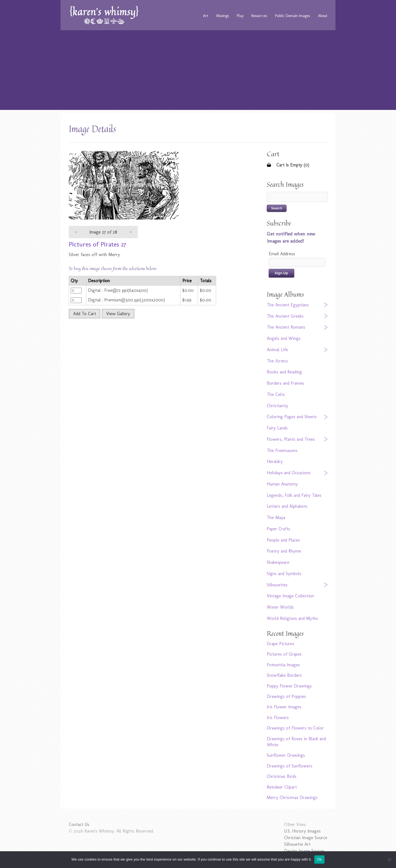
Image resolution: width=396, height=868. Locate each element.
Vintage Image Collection (290, 596)
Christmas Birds (282, 776)
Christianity (277, 406)
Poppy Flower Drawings (289, 686)
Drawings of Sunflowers (290, 766)
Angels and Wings (284, 338)
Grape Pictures (280, 644)
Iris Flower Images (284, 707)
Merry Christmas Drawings (292, 798)
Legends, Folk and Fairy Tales (294, 495)
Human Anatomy (282, 484)
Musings (222, 16)
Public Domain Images (292, 16)
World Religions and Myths (292, 618)
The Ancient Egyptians (288, 305)
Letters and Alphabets (287, 506)
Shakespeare (278, 562)
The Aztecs (277, 361)
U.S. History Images (302, 831)
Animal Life (277, 350)
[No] (389, 859)
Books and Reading (284, 372)
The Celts (276, 394)
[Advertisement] (198, 71)
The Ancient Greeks (285, 316)
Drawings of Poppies (286, 696)
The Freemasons (282, 450)
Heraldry (275, 461)
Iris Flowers (278, 718)
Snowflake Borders (284, 675)
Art (206, 16)
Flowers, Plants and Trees (291, 439)
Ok (319, 859)
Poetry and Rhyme (284, 551)
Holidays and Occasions (289, 473)
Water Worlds (280, 607)
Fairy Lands (277, 428)
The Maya (276, 518)
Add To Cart (85, 314)
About (323, 16)
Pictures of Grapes (284, 654)
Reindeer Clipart (282, 787)
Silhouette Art (297, 844)
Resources (259, 16)
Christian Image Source (306, 838)
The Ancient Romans (286, 327)
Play (240, 16)
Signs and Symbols (284, 574)
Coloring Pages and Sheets (292, 417)
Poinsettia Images (283, 665)
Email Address (282, 254)
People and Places (283, 540)
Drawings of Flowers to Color (295, 728)
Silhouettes (277, 585)
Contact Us (79, 824)
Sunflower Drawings (286, 755)
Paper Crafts (278, 529)
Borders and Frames (285, 383)
